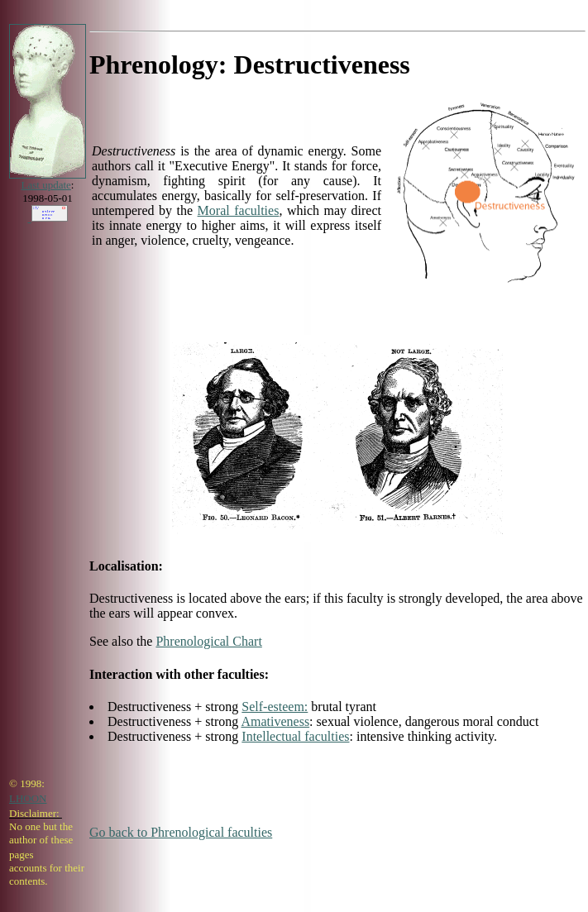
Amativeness (275, 721)
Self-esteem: (275, 707)
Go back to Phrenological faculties (181, 832)
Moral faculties (239, 210)
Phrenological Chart (208, 641)
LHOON (28, 798)
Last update (46, 185)
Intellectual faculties (295, 736)
